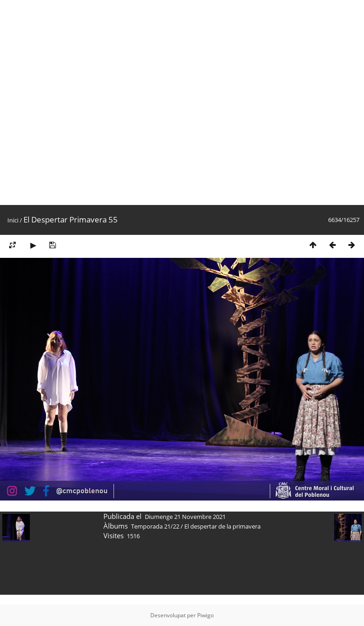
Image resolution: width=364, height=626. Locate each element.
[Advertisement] (102, 102)
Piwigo (205, 615)
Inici (13, 220)
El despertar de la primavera (222, 526)
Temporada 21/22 (155, 526)
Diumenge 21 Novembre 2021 (185, 517)
